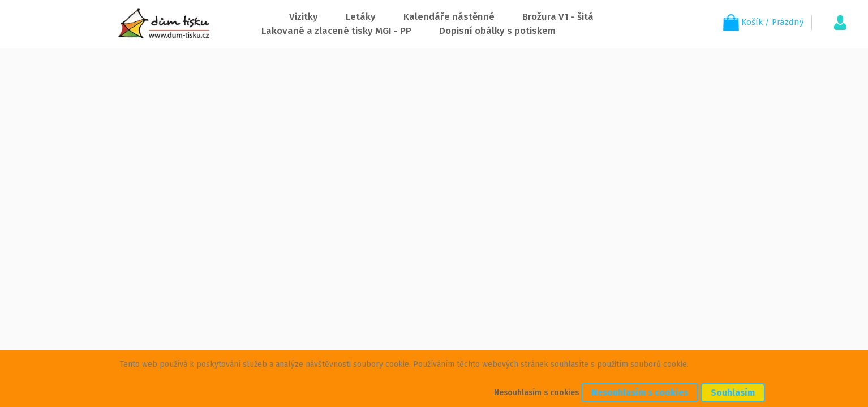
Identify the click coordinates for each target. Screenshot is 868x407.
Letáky (361, 17)
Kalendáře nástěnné (449, 17)
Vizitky (304, 17)
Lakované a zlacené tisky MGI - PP (336, 31)
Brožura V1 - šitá (558, 17)
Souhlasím (733, 393)
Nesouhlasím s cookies (536, 393)
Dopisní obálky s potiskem (497, 31)
